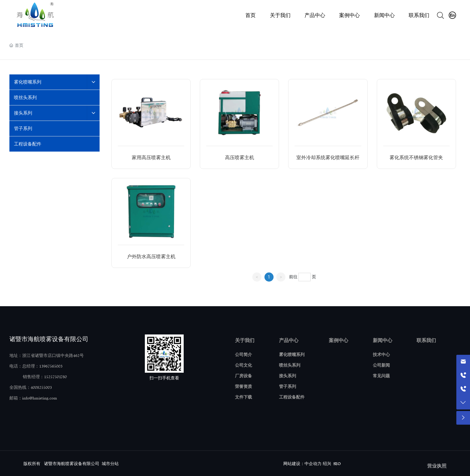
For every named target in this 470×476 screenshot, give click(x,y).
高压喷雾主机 (240, 158)
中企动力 (313, 464)
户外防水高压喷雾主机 (151, 257)
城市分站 (110, 464)
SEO (337, 464)
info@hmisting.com (40, 398)
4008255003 (41, 388)
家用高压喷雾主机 (151, 158)
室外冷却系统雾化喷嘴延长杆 (328, 158)
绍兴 (327, 464)
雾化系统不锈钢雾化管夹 (416, 158)
